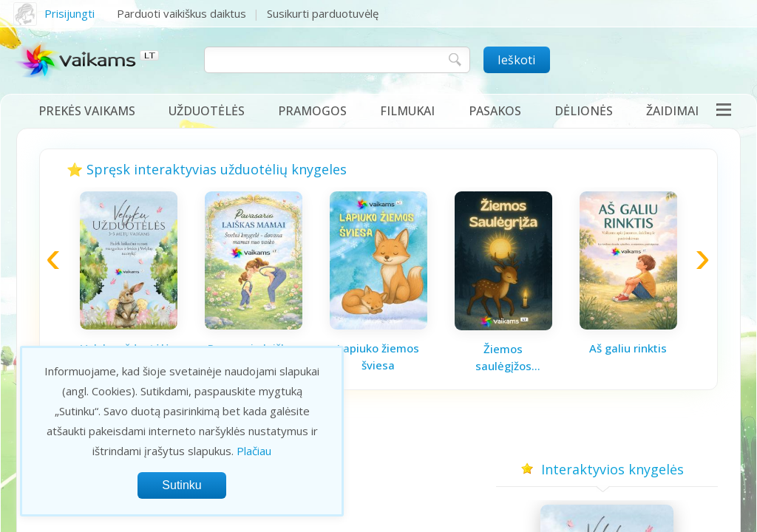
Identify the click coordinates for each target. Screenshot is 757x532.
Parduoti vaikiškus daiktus (181, 13)
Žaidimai (672, 111)
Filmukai (407, 111)
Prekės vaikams (87, 111)
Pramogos (312, 111)
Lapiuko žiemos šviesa (378, 357)
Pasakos (495, 111)
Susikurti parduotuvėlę (323, 13)
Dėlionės (584, 111)
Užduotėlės (207, 111)
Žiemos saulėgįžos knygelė (503, 358)
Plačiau (254, 451)
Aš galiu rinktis (628, 348)
